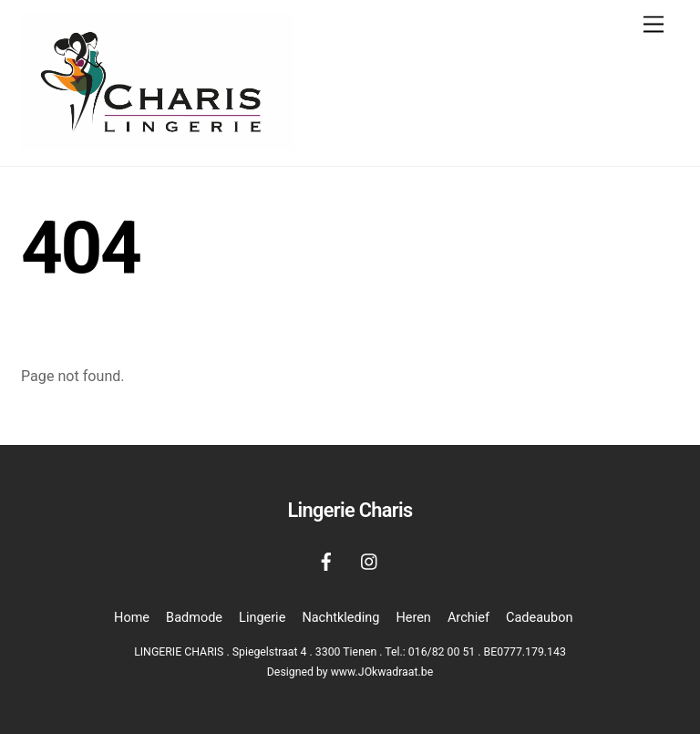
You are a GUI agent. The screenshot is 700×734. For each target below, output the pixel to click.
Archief (468, 618)
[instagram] (370, 560)
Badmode (194, 618)
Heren (413, 618)
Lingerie (262, 618)
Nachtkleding (340, 618)
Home (132, 618)
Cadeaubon (539, 618)
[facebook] (326, 560)
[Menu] (654, 25)
